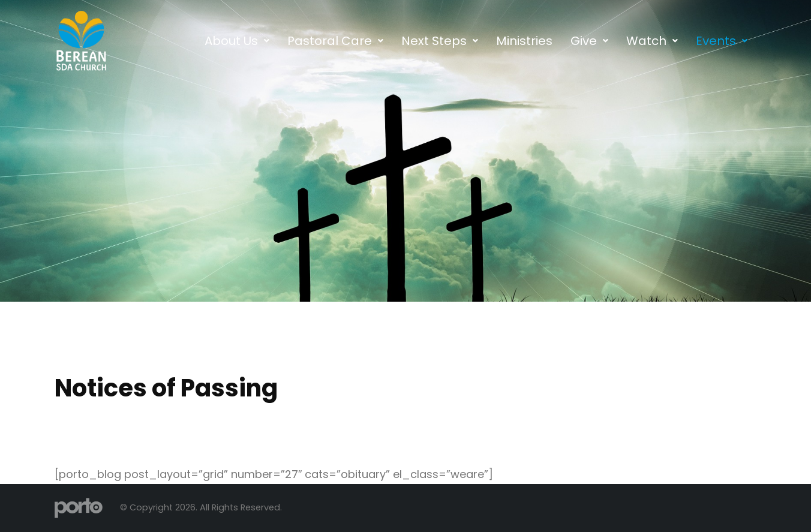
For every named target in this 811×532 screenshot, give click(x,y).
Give (589, 41)
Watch (652, 41)
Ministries (524, 41)
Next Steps (440, 41)
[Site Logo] (79, 507)
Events (722, 41)
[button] (237, 41)
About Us (237, 41)
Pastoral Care (335, 41)
